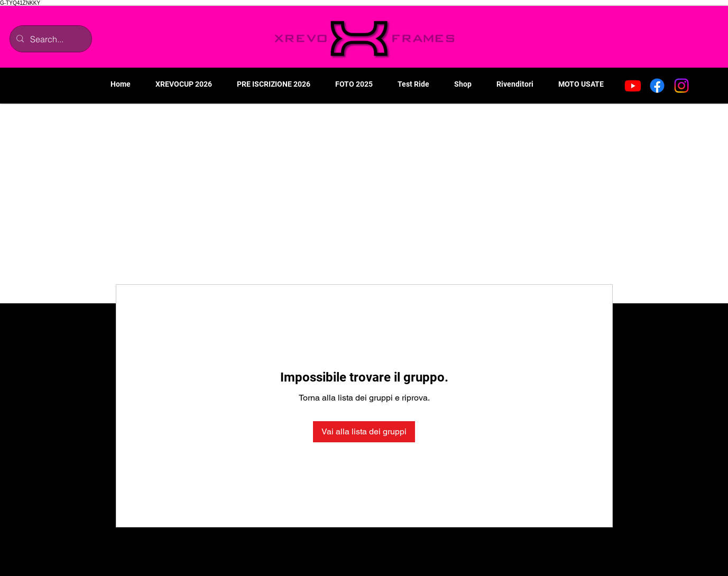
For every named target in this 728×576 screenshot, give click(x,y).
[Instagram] (681, 86)
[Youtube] (633, 86)
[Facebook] (657, 86)
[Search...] (50, 39)
